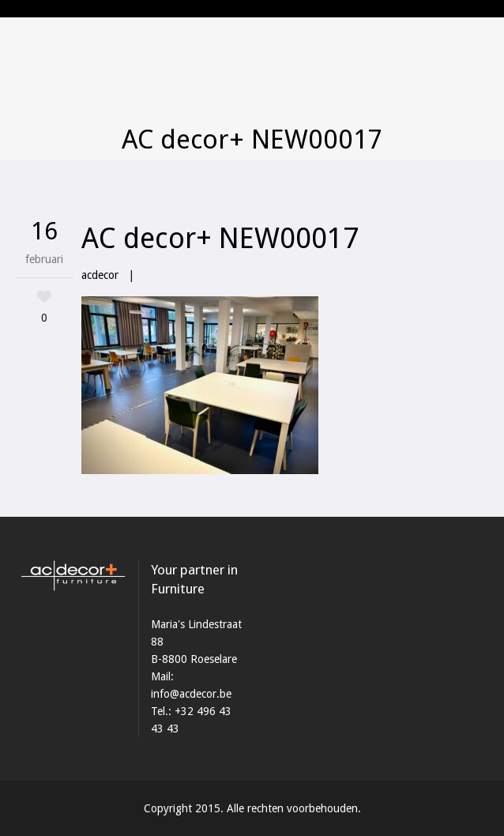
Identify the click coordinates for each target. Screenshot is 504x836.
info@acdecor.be (191, 694)
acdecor (100, 275)
